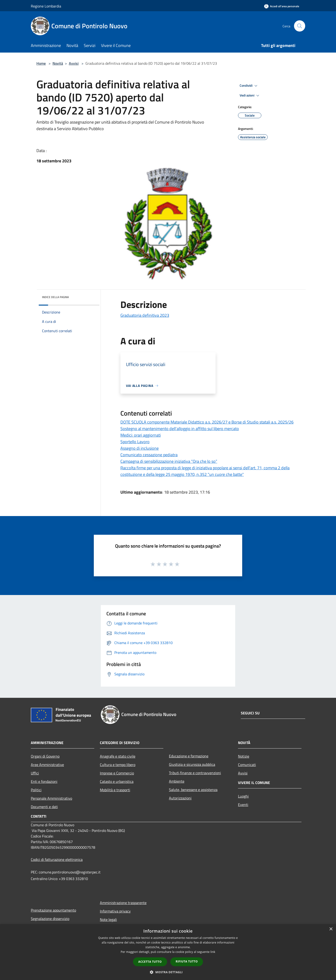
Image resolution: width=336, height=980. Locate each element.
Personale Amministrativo (51, 798)
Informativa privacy (115, 911)
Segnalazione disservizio (50, 919)
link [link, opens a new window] (213, 952)
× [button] (331, 929)
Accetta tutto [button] (150, 962)
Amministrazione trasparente (123, 903)
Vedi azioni (250, 96)
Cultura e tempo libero (118, 765)
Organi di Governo (45, 756)
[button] (168, 972)
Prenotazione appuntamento (53, 910)
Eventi (243, 805)
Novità (58, 63)
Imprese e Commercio (117, 773)
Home (41, 63)
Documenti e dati (44, 807)
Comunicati (247, 765)
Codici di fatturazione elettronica (57, 859)
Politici (36, 790)
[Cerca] (300, 26)
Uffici (35, 773)
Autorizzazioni (180, 798)
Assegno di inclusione (140, 448)
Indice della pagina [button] (55, 297)
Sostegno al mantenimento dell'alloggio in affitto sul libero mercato (180, 429)
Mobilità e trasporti (115, 790)
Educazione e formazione (189, 756)
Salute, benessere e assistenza (193, 790)
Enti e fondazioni (44, 781)
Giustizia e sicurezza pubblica (192, 764)
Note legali (108, 919)
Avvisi (74, 63)
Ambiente (177, 781)
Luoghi (243, 796)
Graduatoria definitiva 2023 (145, 315)
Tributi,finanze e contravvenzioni (195, 773)
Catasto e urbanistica (117, 781)
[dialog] (168, 952)
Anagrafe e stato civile (118, 756)
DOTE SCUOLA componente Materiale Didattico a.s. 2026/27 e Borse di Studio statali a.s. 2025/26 (207, 422)
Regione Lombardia (46, 6)
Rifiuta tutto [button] (187, 961)
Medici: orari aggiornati (141, 435)
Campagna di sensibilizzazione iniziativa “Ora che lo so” (169, 461)
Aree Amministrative (47, 765)
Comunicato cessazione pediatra (149, 455)
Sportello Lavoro (135, 442)
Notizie (244, 756)
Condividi (249, 86)
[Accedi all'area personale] (282, 6)
